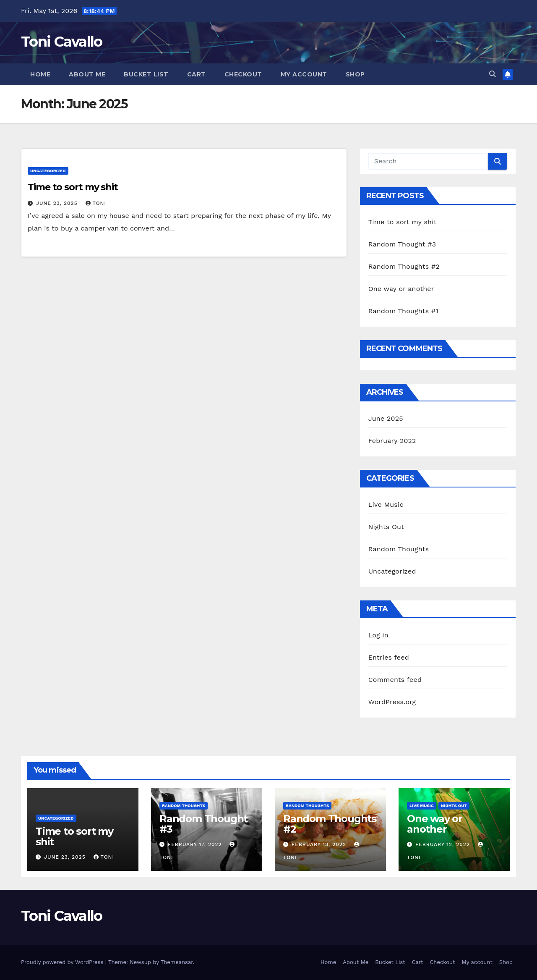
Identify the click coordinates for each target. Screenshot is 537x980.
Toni (96, 203)
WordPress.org (392, 702)
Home (40, 74)
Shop (355, 74)
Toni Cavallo (62, 42)
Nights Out (386, 527)
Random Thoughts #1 (403, 311)
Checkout (243, 74)
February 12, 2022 (444, 844)
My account (304, 74)
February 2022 (392, 441)
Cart (197, 74)
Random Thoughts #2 (404, 266)
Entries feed (389, 657)
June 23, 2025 (58, 203)
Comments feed (395, 680)
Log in (378, 635)
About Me (87, 74)
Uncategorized (48, 171)
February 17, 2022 (196, 844)
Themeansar (177, 962)
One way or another (401, 289)
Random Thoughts (399, 549)
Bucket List (146, 74)
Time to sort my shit (73, 187)
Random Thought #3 (402, 244)
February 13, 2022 (320, 844)
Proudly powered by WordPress (63, 962)
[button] (493, 74)
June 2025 (386, 418)
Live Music (386, 504)
